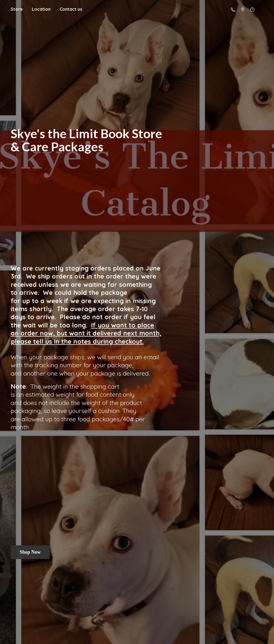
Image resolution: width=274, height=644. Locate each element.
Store (17, 9)
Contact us (71, 9)
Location (41, 9)
